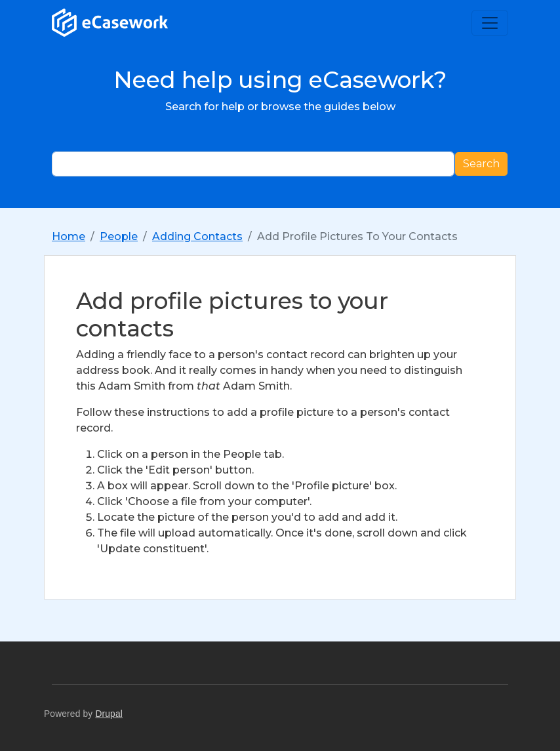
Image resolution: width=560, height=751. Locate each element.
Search (481, 164)
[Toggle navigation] (490, 23)
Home (69, 236)
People (119, 236)
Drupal (109, 714)
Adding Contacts (197, 236)
